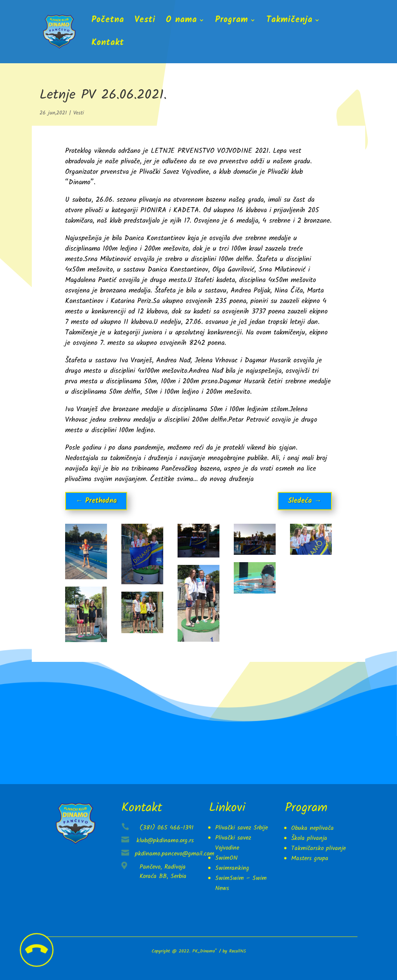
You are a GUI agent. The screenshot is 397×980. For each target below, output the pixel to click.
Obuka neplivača (312, 828)
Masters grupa (310, 858)
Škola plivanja (309, 838)
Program (232, 22)
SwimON (226, 858)
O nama (181, 22)
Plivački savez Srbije (242, 828)
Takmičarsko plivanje (318, 848)
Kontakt (108, 45)
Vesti (145, 22)
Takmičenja (289, 22)
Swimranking (232, 868)
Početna (108, 22)
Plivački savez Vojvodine (233, 843)
